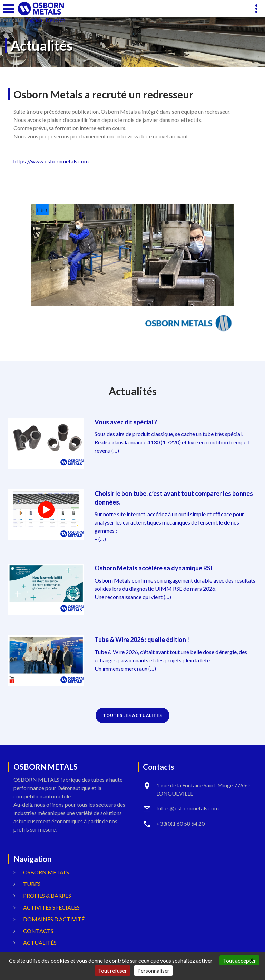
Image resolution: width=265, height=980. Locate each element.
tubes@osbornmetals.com (188, 808)
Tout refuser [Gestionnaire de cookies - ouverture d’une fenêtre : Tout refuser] (112, 971)
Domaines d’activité (54, 919)
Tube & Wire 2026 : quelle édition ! (142, 640)
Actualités (40, 943)
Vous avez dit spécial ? (126, 422)
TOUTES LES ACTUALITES (132, 715)
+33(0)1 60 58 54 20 (180, 823)
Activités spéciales (51, 907)
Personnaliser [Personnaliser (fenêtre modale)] (153, 971)
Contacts (38, 931)
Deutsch (55, 20)
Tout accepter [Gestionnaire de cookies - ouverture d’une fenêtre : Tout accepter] (239, 960)
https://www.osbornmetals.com (51, 161)
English (34, 20)
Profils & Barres (47, 896)
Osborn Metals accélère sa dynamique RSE (154, 568)
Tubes (32, 884)
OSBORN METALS (46, 872)
